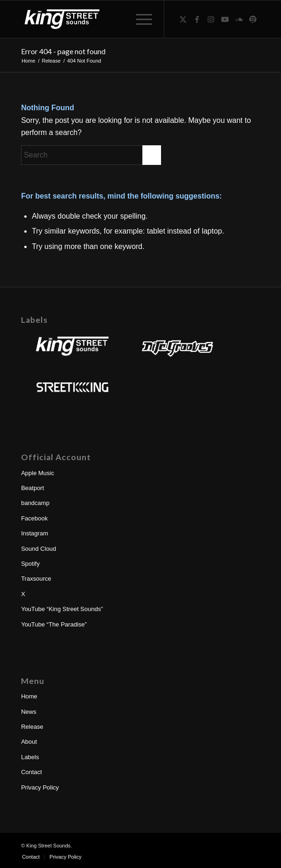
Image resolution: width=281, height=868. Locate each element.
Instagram (35, 533)
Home (29, 696)
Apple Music (38, 473)
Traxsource (36, 579)
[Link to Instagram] (211, 19)
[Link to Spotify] (253, 19)
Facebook (34, 518)
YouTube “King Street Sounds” (62, 609)
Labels (30, 757)
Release (32, 727)
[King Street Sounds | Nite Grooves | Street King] (116, 19)
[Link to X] (183, 19)
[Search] (91, 155)
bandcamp (35, 503)
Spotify (30, 564)
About (29, 742)
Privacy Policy (40, 787)
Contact (32, 772)
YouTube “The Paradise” (54, 624)
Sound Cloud (39, 549)
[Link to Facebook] (197, 19)
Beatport (32, 488)
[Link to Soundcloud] (239, 19)
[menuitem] (139, 19)
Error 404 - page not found (63, 51)
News (29, 712)
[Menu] (139, 19)
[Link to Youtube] (225, 19)
